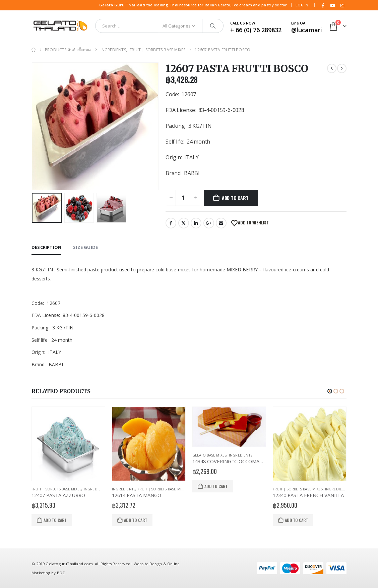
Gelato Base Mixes (209, 455)
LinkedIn (196, 223)
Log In (302, 5)
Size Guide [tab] (85, 247)
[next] (342, 68)
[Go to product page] (68, 444)
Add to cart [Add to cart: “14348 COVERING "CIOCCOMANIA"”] (216, 486)
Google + (209, 223)
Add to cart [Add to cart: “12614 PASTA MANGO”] (136, 520)
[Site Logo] (60, 26)
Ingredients (96, 489)
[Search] (213, 26)
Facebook (171, 223)
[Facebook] (323, 5)
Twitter (184, 223)
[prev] (332, 68)
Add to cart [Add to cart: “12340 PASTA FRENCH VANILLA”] (296, 520)
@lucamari (307, 30)
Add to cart (235, 198)
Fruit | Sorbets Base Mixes (56, 489)
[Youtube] (333, 5)
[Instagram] (342, 5)
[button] (330, 391)
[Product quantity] (183, 198)
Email (221, 223)
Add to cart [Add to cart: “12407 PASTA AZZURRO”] (55, 520)
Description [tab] (46, 247)
